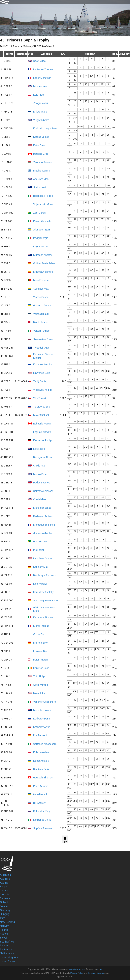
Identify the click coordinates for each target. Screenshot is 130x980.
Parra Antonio (41, 786)
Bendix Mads (40, 322)
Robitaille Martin (42, 424)
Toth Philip (39, 676)
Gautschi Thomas (43, 778)
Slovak (4, 938)
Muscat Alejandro (43, 272)
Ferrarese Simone (43, 617)
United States (8, 961)
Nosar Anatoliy (41, 761)
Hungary (5, 914)
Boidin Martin (40, 660)
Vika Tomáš (40, 398)
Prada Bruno (40, 542)
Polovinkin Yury (42, 811)
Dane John (39, 693)
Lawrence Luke (42, 373)
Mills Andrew (40, 86)
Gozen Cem (40, 634)
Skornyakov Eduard (44, 339)
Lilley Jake (39, 449)
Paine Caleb (40, 145)
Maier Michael (41, 415)
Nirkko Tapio (40, 112)
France (4, 906)
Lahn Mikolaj (40, 584)
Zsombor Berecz (43, 162)
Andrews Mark (41, 179)
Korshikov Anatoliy (43, 592)
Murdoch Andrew (43, 255)
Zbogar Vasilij (41, 103)
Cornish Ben (40, 499)
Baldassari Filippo (43, 196)
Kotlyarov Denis (42, 719)
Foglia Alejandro (42, 432)
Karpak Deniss (41, 137)
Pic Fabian (39, 550)
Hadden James (42, 483)
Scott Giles (39, 61)
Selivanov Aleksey (43, 491)
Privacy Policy (77, 973)
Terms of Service (96, 973)
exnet (100, 969)
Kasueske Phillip (42, 440)
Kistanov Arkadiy (42, 365)
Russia (4, 934)
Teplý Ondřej (40, 381)
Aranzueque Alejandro (46, 601)
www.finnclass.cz (77, 969)
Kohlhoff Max (41, 567)
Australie (5, 879)
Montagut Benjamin (44, 525)
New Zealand (7, 922)
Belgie (3, 886)
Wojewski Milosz (43, 390)
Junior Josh (40, 187)
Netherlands (7, 953)
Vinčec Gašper (41, 297)
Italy (2, 918)
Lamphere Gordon (43, 559)
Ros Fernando (41, 735)
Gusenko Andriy (42, 306)
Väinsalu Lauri (41, 314)
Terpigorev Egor (42, 407)
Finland (4, 902)
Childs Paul (39, 466)
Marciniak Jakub (42, 508)
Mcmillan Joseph (43, 710)
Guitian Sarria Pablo (44, 263)
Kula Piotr (39, 95)
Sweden (5, 945)
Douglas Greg (41, 154)
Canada (4, 890)
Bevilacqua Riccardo (45, 575)
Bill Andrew (39, 803)
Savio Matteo (41, 685)
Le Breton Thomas (43, 70)
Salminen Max (41, 289)
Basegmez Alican (43, 457)
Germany (5, 910)
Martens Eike (40, 643)
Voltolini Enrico (41, 331)
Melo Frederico (42, 280)
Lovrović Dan (40, 651)
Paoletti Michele (42, 221)
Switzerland (7, 949)
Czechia (5, 894)
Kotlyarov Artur (42, 727)
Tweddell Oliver (42, 348)
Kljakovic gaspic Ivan (45, 128)
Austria (4, 883)
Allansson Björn (42, 230)
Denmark (5, 898)
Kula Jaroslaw (41, 752)
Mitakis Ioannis (42, 171)
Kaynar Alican (41, 247)
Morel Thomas (41, 626)
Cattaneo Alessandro (45, 744)
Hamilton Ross (41, 668)
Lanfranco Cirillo (42, 820)
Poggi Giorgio (41, 238)
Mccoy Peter (40, 474)
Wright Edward (41, 120)
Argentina (5, 875)
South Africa (7, 942)
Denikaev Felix (41, 769)
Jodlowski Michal (43, 533)
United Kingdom (9, 957)
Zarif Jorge (39, 213)
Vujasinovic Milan (43, 204)
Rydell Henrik (40, 795)
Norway (4, 926)
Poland (4, 930)
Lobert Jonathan (42, 78)
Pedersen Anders (43, 516)
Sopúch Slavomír (43, 828)
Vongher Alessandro (45, 702)
